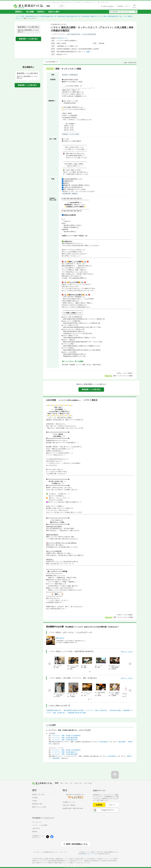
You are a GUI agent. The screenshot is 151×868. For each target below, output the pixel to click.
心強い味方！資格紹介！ (70, 805)
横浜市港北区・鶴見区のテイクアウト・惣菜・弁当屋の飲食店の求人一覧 (102, 16)
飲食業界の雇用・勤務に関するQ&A (73, 808)
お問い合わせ (36, 828)
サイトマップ (64, 852)
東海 (66, 783)
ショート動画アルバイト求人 (78, 863)
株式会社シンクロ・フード (88, 854)
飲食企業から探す (37, 804)
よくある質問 (43, 825)
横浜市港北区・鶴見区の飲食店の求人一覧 (69, 16)
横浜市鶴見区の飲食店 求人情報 (74, 710)
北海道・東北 (78, 783)
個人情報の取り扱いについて (51, 852)
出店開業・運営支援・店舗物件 (56, 859)
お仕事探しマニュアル (69, 802)
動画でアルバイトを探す (39, 807)
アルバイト (19, 18)
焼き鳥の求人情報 (115, 710)
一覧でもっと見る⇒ (127, 652)
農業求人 (60, 863)
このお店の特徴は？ (51, 62)
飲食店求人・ (99, 859)
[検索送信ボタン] (136, 12)
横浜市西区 (122, 742)
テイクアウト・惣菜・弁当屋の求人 (97, 710)
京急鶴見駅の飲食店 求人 (54, 710)
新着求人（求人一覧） (39, 795)
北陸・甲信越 (88, 783)
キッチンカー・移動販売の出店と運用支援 (89, 861)
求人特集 (30, 12)
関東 (23, 16)
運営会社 (35, 832)
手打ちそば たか (60, 638)
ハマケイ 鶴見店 (127, 16)
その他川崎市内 (103, 742)
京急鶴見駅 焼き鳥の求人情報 (77, 713)
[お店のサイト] (63, 38)
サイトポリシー (37, 852)
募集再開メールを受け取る (28, 39)
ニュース (35, 825)
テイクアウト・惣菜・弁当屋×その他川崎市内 (66, 735)
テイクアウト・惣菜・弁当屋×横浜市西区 (65, 738)
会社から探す (54, 12)
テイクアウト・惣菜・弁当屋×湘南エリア (65, 752)
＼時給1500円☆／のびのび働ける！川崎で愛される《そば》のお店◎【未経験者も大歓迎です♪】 (71, 642)
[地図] (88, 52)
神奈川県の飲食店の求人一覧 (48, 16)
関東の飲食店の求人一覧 (32, 16)
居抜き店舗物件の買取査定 (62, 861)
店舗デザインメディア (45, 863)
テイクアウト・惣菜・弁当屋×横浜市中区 (65, 740)
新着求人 (19, 12)
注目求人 (41, 12)
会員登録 (99, 805)
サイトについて (37, 822)
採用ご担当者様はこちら (77, 844)
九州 (71, 783)
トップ (18, 16)
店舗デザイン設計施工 (79, 859)
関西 (62, 783)
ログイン (113, 805)
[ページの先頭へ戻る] (115, 775)
